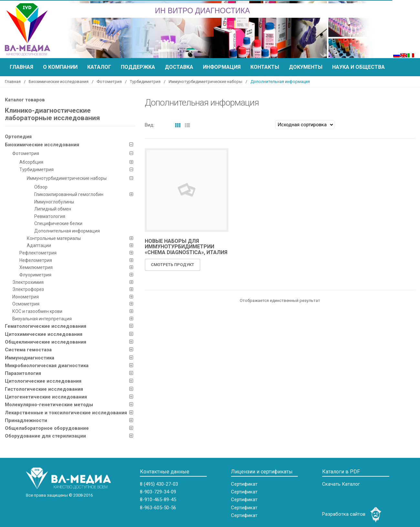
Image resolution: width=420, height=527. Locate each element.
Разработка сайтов (344, 514)
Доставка (179, 67)
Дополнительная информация (67, 231)
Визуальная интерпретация (42, 319)
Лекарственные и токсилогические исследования (66, 413)
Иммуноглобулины (54, 202)
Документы (306, 67)
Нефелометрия (36, 260)
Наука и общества (358, 67)
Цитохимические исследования (44, 334)
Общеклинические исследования (46, 342)
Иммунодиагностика (30, 358)
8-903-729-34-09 (158, 492)
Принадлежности (26, 420)
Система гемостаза (28, 350)
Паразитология (23, 373)
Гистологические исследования (44, 389)
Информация (222, 67)
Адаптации (39, 245)
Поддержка (138, 67)
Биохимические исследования (59, 82)
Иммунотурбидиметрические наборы (205, 82)
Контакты (265, 67)
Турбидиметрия (145, 82)
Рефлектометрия (38, 253)
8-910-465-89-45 (158, 500)
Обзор (41, 187)
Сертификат (244, 484)
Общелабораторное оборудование (47, 428)
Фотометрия (109, 82)
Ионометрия (26, 297)
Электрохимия (28, 282)
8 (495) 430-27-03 (159, 484)
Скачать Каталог (341, 484)
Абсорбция (31, 162)
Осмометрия (26, 304)
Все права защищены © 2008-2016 (59, 495)
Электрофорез (28, 289)
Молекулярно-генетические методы (49, 405)
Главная (21, 67)
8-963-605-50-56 (158, 508)
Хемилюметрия (36, 267)
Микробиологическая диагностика (47, 366)
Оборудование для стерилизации (45, 436)
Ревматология (50, 216)
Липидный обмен (53, 209)
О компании (60, 67)
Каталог (99, 67)
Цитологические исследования (43, 381)
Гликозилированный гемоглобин (69, 194)
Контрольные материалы (54, 238)
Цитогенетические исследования (46, 397)
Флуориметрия (35, 275)
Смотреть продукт (173, 265)
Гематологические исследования (46, 326)
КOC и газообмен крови (37, 311)
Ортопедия (18, 137)
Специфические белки (58, 223)
